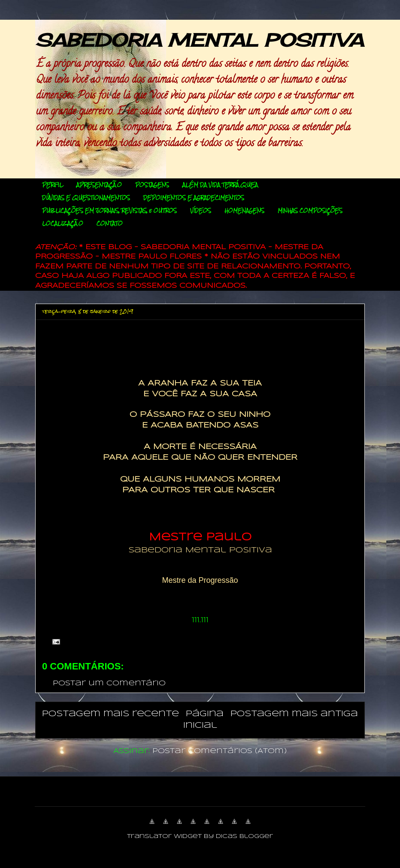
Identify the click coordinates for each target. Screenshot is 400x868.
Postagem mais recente (111, 714)
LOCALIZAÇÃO (63, 223)
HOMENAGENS (244, 211)
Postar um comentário (109, 683)
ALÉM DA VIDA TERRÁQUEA (220, 185)
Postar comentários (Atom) (220, 751)
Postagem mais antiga (294, 714)
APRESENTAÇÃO (99, 185)
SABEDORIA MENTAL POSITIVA (199, 40)
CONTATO (110, 223)
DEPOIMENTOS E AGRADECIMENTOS (194, 198)
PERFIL (53, 185)
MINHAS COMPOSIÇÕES (310, 211)
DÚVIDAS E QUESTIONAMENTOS (86, 198)
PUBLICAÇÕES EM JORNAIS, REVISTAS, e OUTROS (109, 211)
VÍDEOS (201, 211)
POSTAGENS (152, 185)
